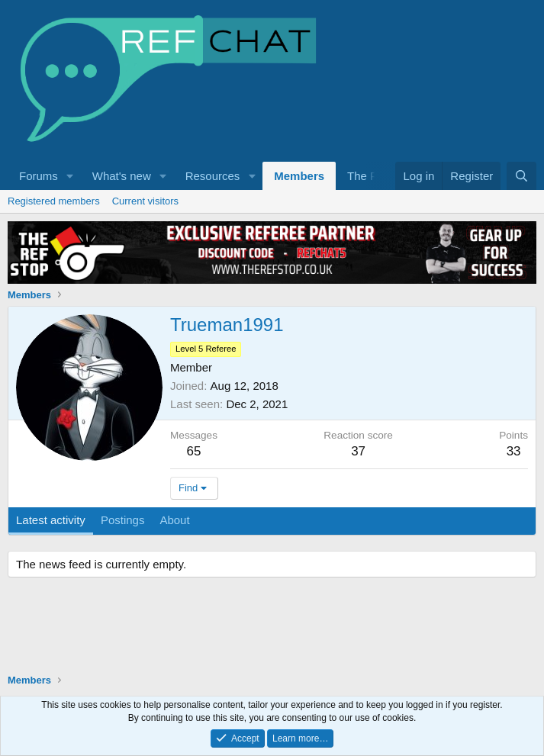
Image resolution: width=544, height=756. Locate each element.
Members (299, 176)
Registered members (54, 201)
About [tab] (174, 520)
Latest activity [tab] (51, 520)
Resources (213, 176)
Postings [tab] (123, 520)
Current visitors (145, 201)
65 (194, 451)
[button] (70, 176)
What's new (122, 176)
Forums (39, 176)
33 (514, 451)
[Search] (521, 176)
